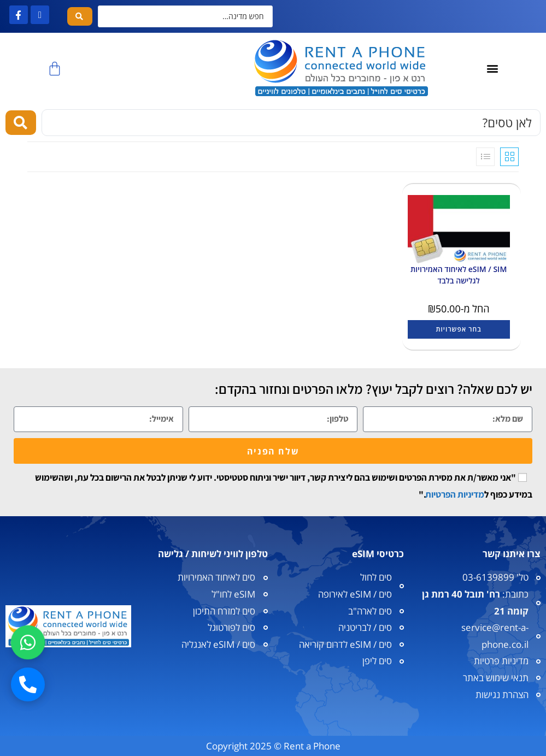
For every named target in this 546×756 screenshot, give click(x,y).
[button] (492, 69)
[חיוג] (28, 684)
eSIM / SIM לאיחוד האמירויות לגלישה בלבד (459, 275)
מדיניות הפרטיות (455, 494)
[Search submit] (80, 16)
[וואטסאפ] (28, 642)
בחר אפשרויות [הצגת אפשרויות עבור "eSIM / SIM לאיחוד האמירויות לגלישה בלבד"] (459, 329)
